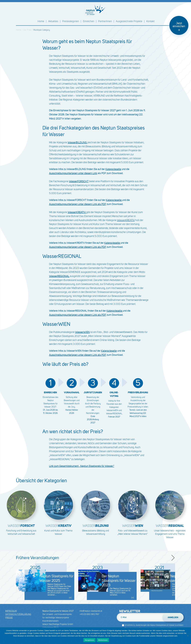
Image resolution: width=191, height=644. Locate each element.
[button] (173, 558)
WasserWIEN (82, 332)
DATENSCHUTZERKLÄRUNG (18, 614)
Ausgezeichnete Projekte (129, 21)
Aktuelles (53, 21)
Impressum (11, 611)
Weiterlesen (103, 640)
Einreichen (89, 21)
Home (41, 21)
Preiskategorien (71, 21)
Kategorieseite (113, 169)
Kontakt (150, 21)
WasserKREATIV (126, 220)
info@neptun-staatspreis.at (91, 611)
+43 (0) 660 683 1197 (89, 614)
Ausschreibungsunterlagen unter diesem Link (73, 173)
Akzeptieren (89, 640)
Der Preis (27, 30)
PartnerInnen (105, 21)
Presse (9, 618)
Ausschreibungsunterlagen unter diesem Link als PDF (78, 204)
